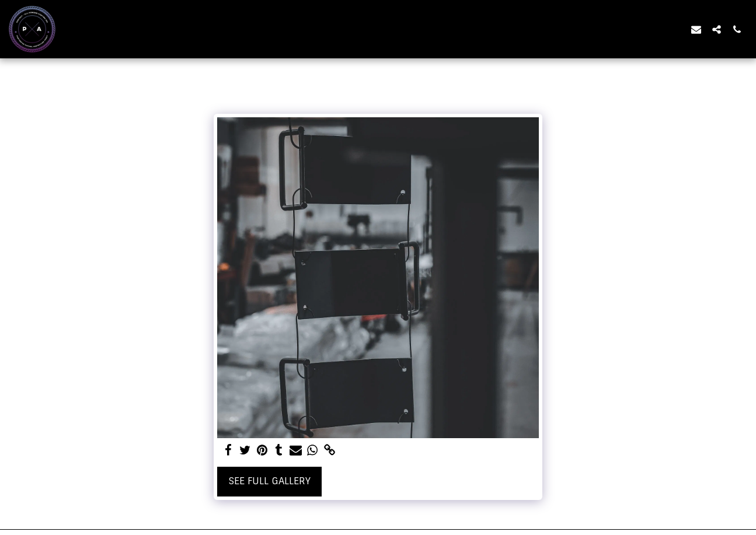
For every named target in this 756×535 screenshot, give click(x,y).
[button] (696, 29)
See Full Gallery (270, 481)
